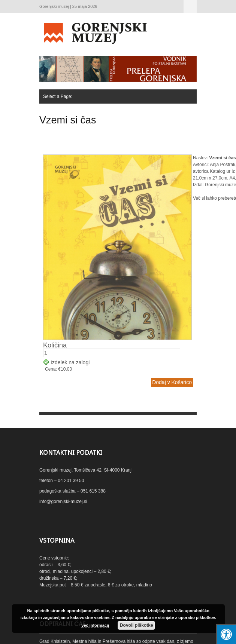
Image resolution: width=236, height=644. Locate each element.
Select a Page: (190, 7)
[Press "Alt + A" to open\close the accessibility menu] (226, 634)
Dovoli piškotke (137, 625)
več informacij (95, 625)
